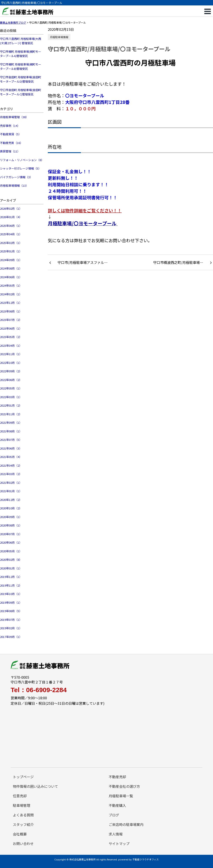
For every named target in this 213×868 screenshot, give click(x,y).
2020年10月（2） (11, 508)
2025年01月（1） (11, 251)
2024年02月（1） (11, 294)
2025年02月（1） (11, 243)
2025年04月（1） (11, 234)
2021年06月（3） (11, 448)
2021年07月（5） (11, 440)
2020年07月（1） (11, 534)
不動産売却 (117, 777)
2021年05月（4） (11, 457)
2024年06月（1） (11, 277)
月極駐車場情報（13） (14, 186)
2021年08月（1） (11, 431)
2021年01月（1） (11, 491)
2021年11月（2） (11, 414)
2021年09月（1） (11, 423)
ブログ (114, 815)
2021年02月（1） (11, 483)
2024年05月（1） (11, 285)
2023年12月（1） (11, 303)
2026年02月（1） (11, 208)
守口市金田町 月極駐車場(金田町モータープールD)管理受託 (21, 79)
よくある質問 (23, 815)
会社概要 (20, 834)
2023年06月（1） (11, 328)
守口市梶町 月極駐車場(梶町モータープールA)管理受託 (21, 54)
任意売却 (20, 796)
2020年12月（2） (11, 500)
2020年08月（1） (11, 525)
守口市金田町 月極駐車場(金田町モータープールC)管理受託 (21, 92)
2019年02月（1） (11, 628)
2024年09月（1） (11, 260)
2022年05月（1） (11, 388)
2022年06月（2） (11, 380)
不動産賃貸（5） (11, 134)
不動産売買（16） (11, 143)
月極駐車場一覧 (121, 796)
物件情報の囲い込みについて (35, 786)
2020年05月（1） (11, 551)
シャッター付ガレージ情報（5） (21, 168)
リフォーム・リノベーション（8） (22, 160)
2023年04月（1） (11, 346)
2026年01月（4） (11, 217)
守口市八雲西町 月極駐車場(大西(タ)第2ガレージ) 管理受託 (21, 41)
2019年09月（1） (11, 602)
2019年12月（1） (11, 577)
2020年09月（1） (11, 517)
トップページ (23, 777)
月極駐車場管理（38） (14, 117)
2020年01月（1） (11, 568)
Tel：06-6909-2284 (39, 690)
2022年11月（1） (11, 354)
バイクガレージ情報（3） (16, 177)
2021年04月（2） (11, 465)
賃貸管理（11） (10, 151)
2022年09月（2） (11, 371)
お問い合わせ (23, 843)
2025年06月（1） (11, 226)
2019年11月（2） (11, 585)
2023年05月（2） (11, 337)
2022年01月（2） (11, 405)
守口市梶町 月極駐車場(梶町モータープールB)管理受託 (21, 66)
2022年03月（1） (11, 397)
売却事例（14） (10, 126)
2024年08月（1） (11, 268)
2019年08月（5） (11, 611)
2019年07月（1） (11, 620)
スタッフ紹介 (23, 824)
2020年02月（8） (11, 560)
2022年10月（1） (11, 363)
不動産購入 (117, 805)
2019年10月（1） (11, 594)
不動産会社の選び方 (124, 786)
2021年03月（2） (11, 474)
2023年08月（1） (11, 311)
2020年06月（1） (11, 542)
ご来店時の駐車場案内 (126, 824)
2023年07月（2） (11, 320)
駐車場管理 (22, 805)
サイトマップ (119, 843)
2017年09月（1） (11, 637)
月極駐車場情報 (59, 37)
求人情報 (116, 834)
